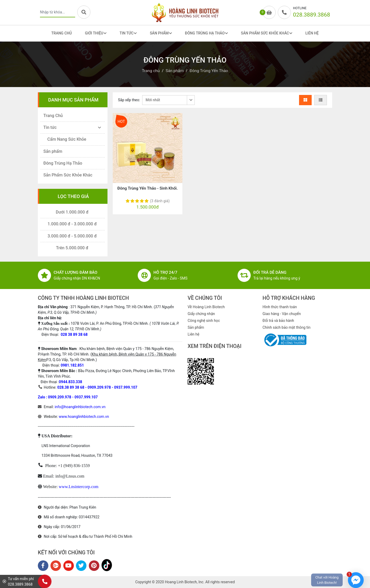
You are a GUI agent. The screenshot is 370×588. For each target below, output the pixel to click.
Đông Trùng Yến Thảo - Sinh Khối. (147, 188)
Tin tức (50, 127)
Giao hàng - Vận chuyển (282, 314)
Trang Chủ (61, 33)
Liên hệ (194, 334)
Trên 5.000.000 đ (72, 248)
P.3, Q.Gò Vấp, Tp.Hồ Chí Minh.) (72, 360)
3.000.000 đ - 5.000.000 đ (72, 236)
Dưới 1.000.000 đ (72, 212)
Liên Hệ (312, 33)
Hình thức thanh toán (280, 307)
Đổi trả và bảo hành (278, 321)
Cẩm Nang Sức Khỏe (67, 139)
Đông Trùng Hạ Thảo (63, 163)
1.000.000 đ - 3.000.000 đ (72, 224)
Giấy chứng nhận (201, 314)
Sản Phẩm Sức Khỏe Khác (68, 175)
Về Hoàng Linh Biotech (206, 307)
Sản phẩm (53, 151)
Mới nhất (153, 100)
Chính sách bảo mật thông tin (287, 327)
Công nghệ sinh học (204, 321)
